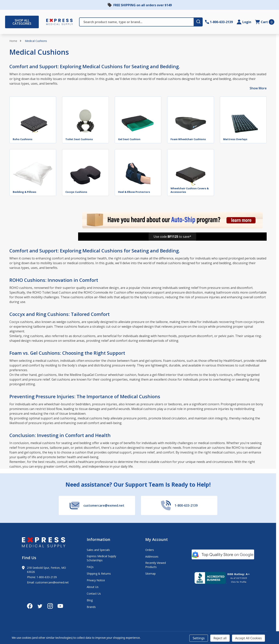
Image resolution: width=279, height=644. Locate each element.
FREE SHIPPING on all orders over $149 (143, 5)
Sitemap (150, 574)
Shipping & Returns (99, 574)
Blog (90, 600)
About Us (93, 587)
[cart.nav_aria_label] (265, 22)
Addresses (152, 556)
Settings (199, 638)
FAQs (90, 567)
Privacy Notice (96, 580)
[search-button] (198, 22)
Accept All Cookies (248, 638)
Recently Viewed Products (156, 565)
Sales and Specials (98, 550)
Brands (91, 607)
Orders (150, 550)
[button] (172, 237)
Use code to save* (172, 237)
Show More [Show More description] (258, 88)
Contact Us (94, 594)
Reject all (220, 638)
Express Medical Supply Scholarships (101, 558)
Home (13, 41)
